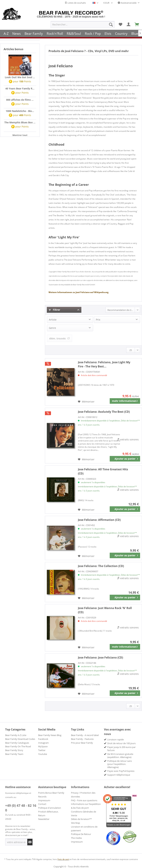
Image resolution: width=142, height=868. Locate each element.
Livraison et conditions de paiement (84, 829)
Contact (42, 804)
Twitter (42, 750)
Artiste (53, 320)
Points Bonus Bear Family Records (51, 795)
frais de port (63, 859)
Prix (98, 320)
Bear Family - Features (82, 739)
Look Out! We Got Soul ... (20, 77)
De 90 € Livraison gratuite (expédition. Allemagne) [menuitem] (120, 756)
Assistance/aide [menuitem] (127, 3)
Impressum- (44, 800)
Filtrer (55, 310)
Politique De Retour (81, 834)
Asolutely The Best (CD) (104, 412)
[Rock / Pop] (93, 33)
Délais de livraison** (81, 819)
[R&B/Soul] (74, 33)
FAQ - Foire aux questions (84, 800)
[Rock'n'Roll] (55, 33)
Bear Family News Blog (50, 735)
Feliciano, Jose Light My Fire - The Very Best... (104, 364)
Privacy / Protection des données (83, 795)
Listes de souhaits (75, 3)
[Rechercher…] (83, 24)
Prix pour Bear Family (82, 743)
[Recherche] (111, 24)
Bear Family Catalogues (17, 743)
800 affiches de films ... (20, 100)
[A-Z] (6, 33)
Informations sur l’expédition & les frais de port (86, 806)
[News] (17, 33)
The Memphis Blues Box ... (20, 122)
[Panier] (137, 24)
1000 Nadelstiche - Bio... (20, 111)
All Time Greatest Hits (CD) (103, 471)
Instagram (43, 743)
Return (42, 815)
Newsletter (44, 819)
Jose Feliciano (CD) (100, 657)
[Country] (121, 33)
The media (76, 838)
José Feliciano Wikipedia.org (79, 292)
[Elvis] (108, 33)
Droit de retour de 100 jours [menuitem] (121, 743)
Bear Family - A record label (85, 735)
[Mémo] (120, 24)
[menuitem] (83, 24)
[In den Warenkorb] (125, 459)
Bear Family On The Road (18, 746)
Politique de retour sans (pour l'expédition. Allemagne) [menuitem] (120, 764)
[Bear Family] (34, 33)
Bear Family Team (14, 754)
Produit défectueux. (48, 812)
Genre (52, 328)
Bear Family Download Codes (20, 739)
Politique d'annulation (50, 808)
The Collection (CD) (101, 566)
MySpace (43, 746)
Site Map (75, 823)
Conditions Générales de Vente (84, 814)
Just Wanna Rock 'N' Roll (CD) (105, 610)
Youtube (43, 754)
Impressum (77, 842)
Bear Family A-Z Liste (16, 735)
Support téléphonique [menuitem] (119, 775)
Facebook (43, 739)
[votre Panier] (129, 24)
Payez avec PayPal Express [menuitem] (121, 771)
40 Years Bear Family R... (20, 88)
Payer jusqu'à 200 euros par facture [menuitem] (121, 749)
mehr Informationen (125, 400)
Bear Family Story (14, 750)
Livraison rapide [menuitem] (115, 739)
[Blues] (136, 33)
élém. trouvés (60, 338)
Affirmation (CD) (99, 520)
